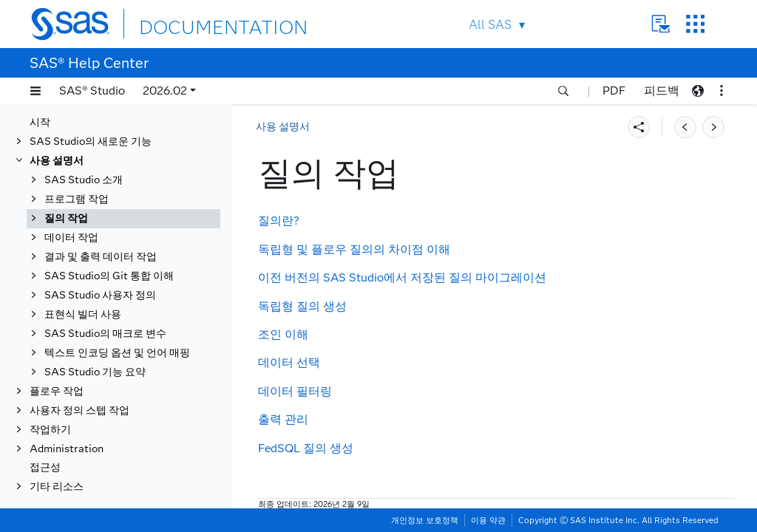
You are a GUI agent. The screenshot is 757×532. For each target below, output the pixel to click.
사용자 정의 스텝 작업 (79, 410)
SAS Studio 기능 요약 (95, 372)
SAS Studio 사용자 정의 (100, 295)
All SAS (490, 25)
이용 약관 (488, 520)
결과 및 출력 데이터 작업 (101, 257)
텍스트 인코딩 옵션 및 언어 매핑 (117, 353)
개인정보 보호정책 (425, 520)
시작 (40, 122)
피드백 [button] (662, 91)
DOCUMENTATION (193, 23)
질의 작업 (66, 218)
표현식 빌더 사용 (83, 314)
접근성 (45, 467)
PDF (614, 91)
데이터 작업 (71, 238)
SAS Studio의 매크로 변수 (105, 334)
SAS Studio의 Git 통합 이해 (109, 276)
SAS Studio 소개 (84, 180)
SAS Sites (695, 24)
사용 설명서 (57, 161)
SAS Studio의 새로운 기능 (91, 141)
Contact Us (661, 24)
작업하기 (50, 430)
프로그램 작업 (77, 199)
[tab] (123, 219)
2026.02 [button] (165, 91)
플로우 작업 (57, 391)
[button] (35, 91)
